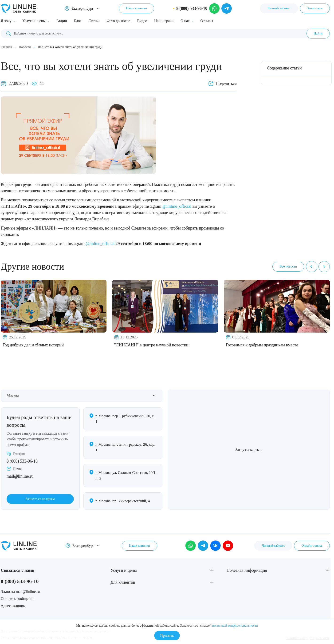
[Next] (324, 267)
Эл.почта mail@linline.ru (20, 592)
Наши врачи (164, 21)
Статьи (94, 21)
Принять (167, 635)
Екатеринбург (83, 8)
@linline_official (177, 206)
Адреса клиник (13, 606)
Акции (62, 21)
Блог (78, 21)
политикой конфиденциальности (235, 626)
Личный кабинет (279, 8)
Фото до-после (118, 21)
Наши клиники (136, 8)
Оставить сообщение (17, 599)
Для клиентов (123, 582)
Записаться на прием (40, 499)
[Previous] (312, 267)
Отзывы (207, 21)
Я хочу (6, 21)
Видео (142, 21)
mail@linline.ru (20, 476)
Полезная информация (247, 570)
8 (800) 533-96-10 (22, 461)
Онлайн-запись (312, 546)
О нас (185, 21)
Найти (318, 33)
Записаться (315, 8)
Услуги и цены (34, 21)
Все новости (288, 266)
